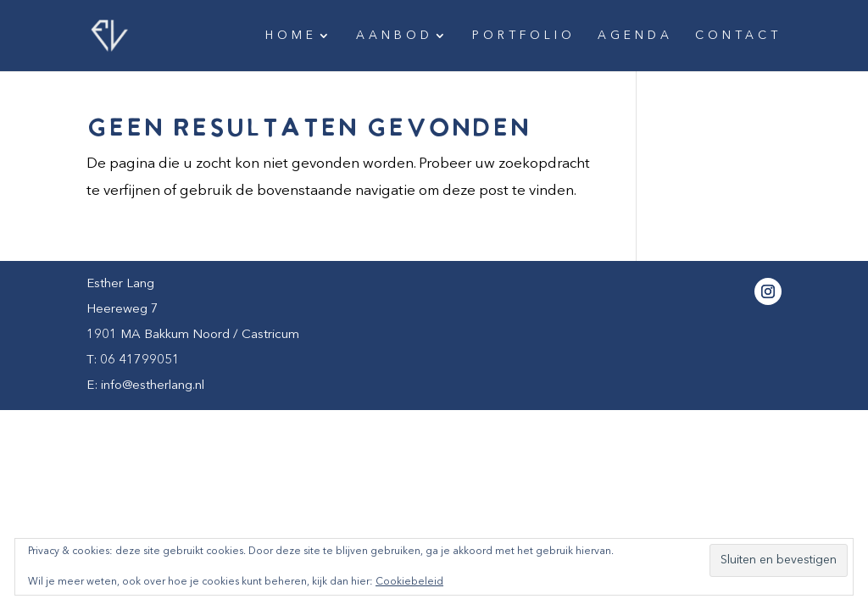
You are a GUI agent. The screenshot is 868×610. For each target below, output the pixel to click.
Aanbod (395, 36)
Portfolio (524, 36)
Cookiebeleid (409, 582)
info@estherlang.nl (153, 386)
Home (291, 36)
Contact (738, 36)
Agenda (635, 36)
